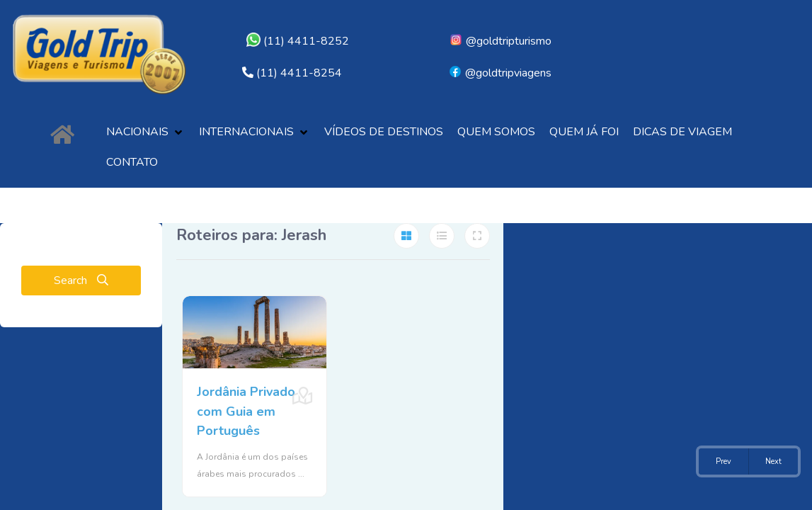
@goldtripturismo (500, 41)
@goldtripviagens (500, 73)
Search (81, 280)
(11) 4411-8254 (299, 73)
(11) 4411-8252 (298, 41)
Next (773, 461)
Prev (724, 461)
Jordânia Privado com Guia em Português (245, 407)
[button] (145, 132)
